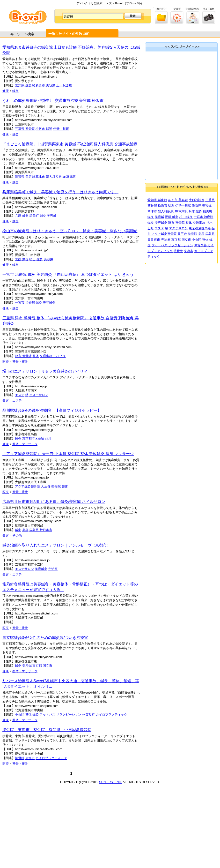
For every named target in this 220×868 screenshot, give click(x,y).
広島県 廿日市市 (41, 530)
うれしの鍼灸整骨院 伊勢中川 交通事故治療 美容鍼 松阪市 (53, 101)
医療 (6, 362)
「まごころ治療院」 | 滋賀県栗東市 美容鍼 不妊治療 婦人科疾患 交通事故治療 (70, 144)
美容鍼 (52, 216)
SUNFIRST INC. (110, 782)
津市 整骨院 (23, 356)
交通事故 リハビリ (53, 356)
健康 (6, 91)
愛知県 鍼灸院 (25, 85)
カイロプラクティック (51, 758)
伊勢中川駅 (61, 129)
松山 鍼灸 (36, 259)
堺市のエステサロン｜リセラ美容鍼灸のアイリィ (45, 371)
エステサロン (39, 395)
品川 (48, 438)
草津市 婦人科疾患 (49, 177)
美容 (6, 400)
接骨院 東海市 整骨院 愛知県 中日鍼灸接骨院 (47, 730)
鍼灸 (15, 91)
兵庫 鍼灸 (22, 216)
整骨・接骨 (20, 362)
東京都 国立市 (42, 666)
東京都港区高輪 (33, 438)
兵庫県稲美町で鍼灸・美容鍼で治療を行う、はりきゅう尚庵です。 (60, 192)
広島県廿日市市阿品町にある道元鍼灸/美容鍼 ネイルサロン (54, 502)
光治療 (53, 569)
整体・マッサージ (25, 444)
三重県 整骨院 (25, 129)
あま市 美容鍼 (45, 85)
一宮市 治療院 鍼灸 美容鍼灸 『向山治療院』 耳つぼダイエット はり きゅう (68, 274)
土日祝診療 (64, 85)
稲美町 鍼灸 (38, 216)
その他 (17, 535)
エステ (20, 395)
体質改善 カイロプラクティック (105, 715)
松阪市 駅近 (44, 129)
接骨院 (20, 758)
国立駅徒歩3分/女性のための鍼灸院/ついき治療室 (45, 638)
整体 (36, 356)
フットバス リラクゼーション (61, 715)
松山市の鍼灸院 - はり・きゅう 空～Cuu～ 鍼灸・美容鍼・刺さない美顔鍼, (70, 231)
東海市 (30, 758)
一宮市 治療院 (25, 303)
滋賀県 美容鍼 (25, 177)
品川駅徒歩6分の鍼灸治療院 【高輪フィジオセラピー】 (52, 410)
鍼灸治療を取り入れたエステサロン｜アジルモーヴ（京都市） (57, 545)
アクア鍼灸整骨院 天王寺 (33, 486)
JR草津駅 (69, 177)
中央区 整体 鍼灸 (27, 715)
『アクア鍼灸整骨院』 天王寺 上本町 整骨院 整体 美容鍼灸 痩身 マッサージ (68, 454)
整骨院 (56, 486)
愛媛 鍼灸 (22, 259)
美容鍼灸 (49, 303)
